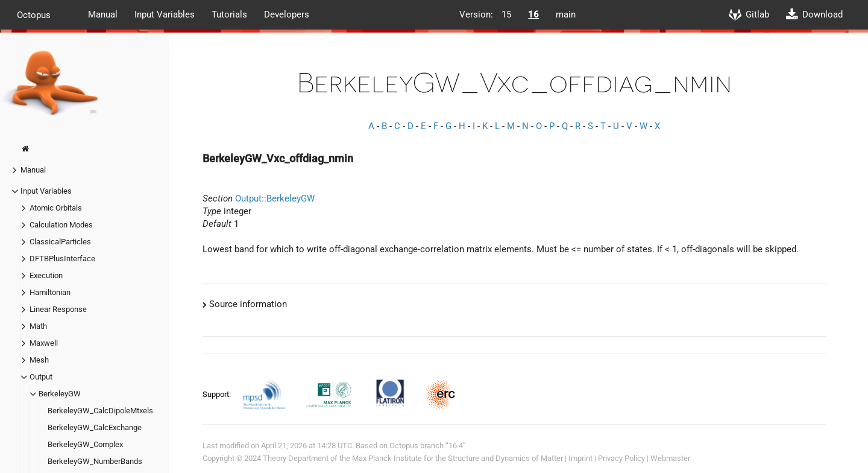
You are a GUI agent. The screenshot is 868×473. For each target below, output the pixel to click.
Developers (287, 14)
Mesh (39, 360)
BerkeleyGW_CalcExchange (95, 427)
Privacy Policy (621, 458)
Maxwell (44, 343)
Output (41, 377)
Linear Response (58, 309)
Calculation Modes (61, 225)
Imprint (580, 458)
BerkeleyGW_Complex (85, 444)
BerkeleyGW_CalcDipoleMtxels (100, 411)
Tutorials (229, 14)
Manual (103, 14)
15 (506, 14)
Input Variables (165, 14)
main (566, 14)
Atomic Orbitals (56, 208)
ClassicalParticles (60, 242)
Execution (46, 275)
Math (38, 326)
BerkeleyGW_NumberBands (95, 461)
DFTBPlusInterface (62, 259)
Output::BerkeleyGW (275, 198)
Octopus (34, 14)
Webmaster (670, 458)
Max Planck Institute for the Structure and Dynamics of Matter (458, 458)
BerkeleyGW (60, 394)
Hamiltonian (50, 292)
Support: (218, 394)
